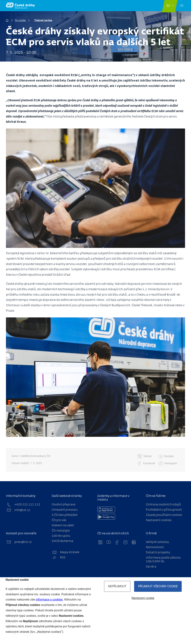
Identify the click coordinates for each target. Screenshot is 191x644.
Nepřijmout (117, 586)
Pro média (21, 21)
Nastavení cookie (143, 598)
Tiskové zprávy (43, 21)
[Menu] (182, 6)
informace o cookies (49, 600)
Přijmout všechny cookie (158, 586)
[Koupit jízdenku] (170, 6)
